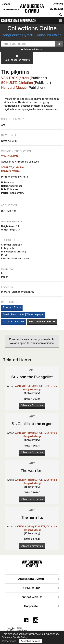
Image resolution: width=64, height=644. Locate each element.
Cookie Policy (20, 637)
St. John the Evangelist (32, 377)
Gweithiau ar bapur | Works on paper (23, 314)
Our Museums (11, 10)
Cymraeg (58, 4)
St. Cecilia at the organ (32, 424)
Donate (6, 4)
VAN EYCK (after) (15, 78)
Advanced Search (32, 50)
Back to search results (17, 58)
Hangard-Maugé (14, 88)
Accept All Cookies (30, 641)
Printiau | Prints (12, 307)
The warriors (32, 471)
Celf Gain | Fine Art (13, 322)
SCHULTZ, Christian (17, 83)
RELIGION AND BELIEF (42, 322)
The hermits (32, 517)
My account (56, 9)
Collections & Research (19, 21)
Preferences (9, 641)
